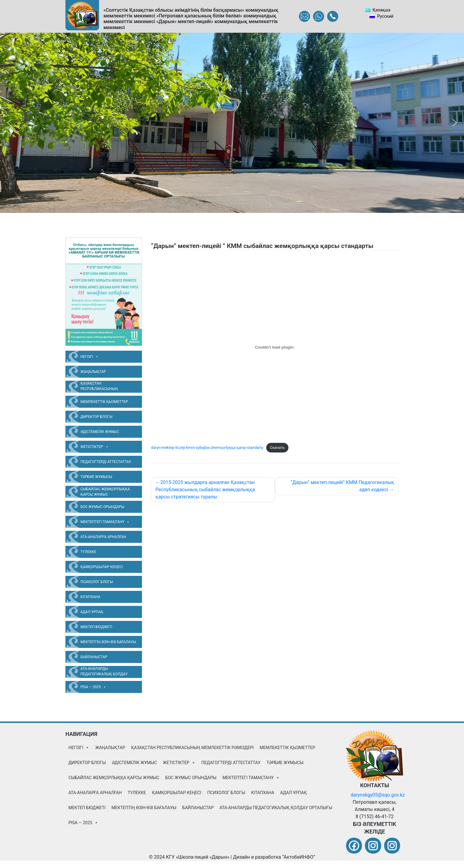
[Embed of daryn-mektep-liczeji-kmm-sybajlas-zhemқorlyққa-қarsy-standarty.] (275, 347)
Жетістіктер (95, 447)
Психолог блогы (97, 582)
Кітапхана (90, 597)
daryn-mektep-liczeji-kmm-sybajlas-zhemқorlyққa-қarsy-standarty (207, 448)
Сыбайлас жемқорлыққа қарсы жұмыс (105, 492)
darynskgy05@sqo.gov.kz (378, 795)
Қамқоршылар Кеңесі (102, 567)
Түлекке (88, 552)
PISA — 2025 (93, 687)
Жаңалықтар (93, 372)
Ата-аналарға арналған (103, 537)
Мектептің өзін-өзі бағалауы (108, 642)
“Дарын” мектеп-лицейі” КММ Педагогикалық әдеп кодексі (342, 486)
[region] (232, 123)
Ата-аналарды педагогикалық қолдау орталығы (104, 672)
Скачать (277, 448)
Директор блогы (96, 417)
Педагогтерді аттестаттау (106, 462)
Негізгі (89, 357)
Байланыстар (94, 657)
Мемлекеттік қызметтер (104, 402)
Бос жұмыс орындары (102, 507)
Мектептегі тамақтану (105, 522)
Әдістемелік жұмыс (100, 432)
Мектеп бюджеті (96, 627)
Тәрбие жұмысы (96, 477)
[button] (9, 123)
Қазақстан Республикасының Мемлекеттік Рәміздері (103, 387)
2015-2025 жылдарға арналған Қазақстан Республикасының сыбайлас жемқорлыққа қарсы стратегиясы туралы (205, 490)
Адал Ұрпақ (92, 612)
